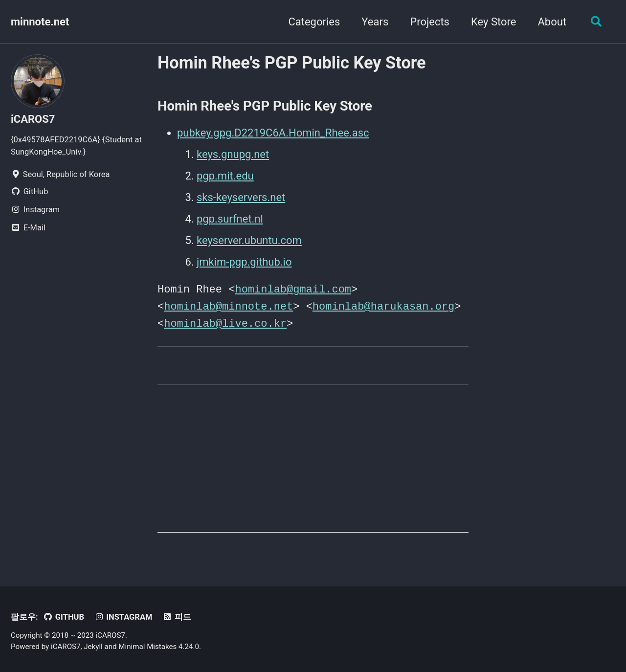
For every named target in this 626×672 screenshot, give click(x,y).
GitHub (64, 616)
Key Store (493, 22)
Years (375, 22)
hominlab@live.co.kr (225, 322)
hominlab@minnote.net (228, 305)
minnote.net (40, 22)
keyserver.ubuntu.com (249, 240)
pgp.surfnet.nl (230, 219)
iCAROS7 (33, 119)
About (552, 22)
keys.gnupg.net (233, 154)
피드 (177, 616)
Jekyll (93, 645)
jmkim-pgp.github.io (244, 262)
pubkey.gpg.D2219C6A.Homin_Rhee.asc (273, 133)
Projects (430, 22)
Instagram (123, 616)
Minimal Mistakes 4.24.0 (159, 645)
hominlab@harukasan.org (383, 305)
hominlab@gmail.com (293, 289)
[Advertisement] (313, 463)
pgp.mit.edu (225, 176)
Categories (314, 22)
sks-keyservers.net (241, 197)
